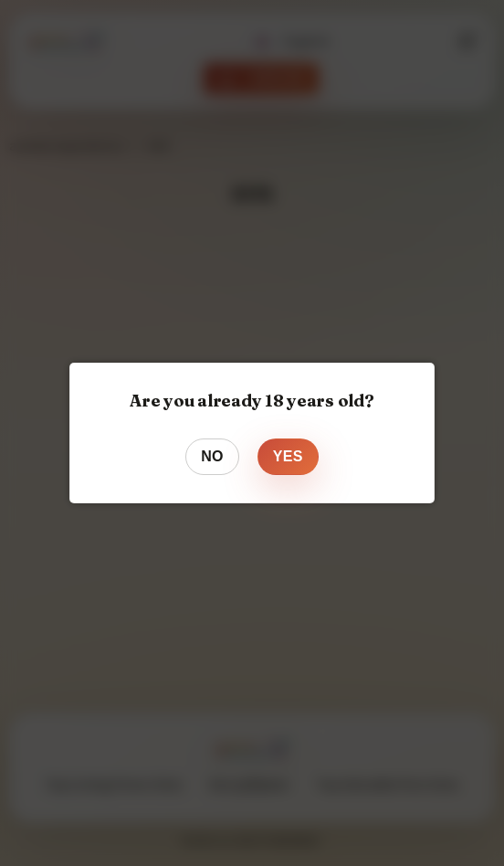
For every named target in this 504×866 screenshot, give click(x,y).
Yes (288, 456)
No (212, 456)
